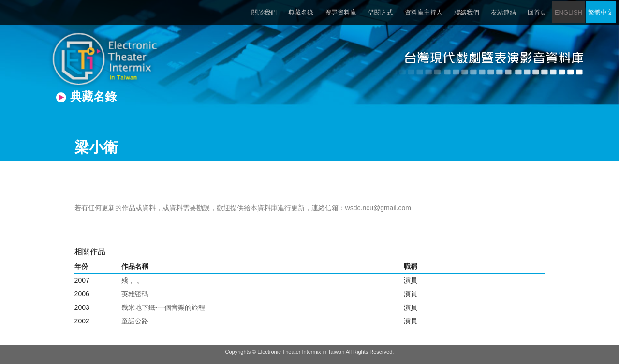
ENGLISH (568, 12)
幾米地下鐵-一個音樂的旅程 (163, 307)
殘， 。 (133, 280)
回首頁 (537, 12)
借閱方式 (381, 12)
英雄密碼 (135, 294)
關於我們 (264, 12)
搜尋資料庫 (341, 12)
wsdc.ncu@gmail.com (378, 208)
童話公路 (135, 321)
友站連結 (503, 12)
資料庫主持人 (424, 12)
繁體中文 (601, 12)
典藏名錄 (301, 12)
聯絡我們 (467, 12)
